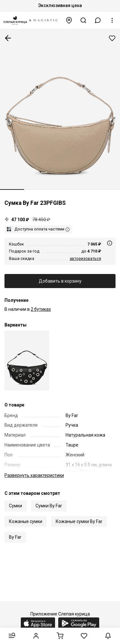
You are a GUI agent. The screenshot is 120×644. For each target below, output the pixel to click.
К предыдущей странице (8, 38)
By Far (15, 537)
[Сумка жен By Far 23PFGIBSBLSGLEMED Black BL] (27, 361)
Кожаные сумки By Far (79, 521)
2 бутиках (41, 309)
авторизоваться (85, 258)
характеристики (34, 475)
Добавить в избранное (112, 38)
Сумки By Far (49, 506)
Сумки (16, 506)
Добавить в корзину (60, 281)
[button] (98, 20)
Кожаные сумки (26, 521)
